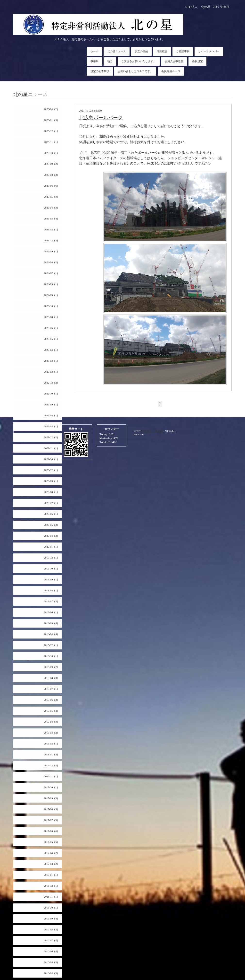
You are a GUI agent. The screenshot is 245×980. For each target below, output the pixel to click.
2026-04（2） (52, 109)
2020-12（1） (52, 470)
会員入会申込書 (174, 61)
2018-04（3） (52, 722)
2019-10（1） (52, 569)
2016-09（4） (52, 919)
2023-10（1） (52, 306)
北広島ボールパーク (101, 118)
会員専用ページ (171, 71)
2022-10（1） (52, 394)
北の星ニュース (117, 51)
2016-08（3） (52, 929)
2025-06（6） (52, 186)
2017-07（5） (52, 820)
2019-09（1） (52, 579)
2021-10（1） (52, 459)
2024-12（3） (52, 240)
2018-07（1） (52, 689)
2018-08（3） (52, 678)
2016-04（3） (52, 973)
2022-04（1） (52, 426)
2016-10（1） (52, 908)
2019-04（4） (52, 634)
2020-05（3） (52, 525)
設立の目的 (141, 51)
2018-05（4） (52, 711)
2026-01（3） (52, 120)
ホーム (94, 51)
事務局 (94, 61)
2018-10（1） (52, 656)
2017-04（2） (52, 853)
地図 (110, 61)
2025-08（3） (52, 175)
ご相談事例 (183, 51)
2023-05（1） (52, 339)
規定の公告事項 (100, 71)
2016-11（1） (52, 897)
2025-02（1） (52, 229)
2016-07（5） (52, 940)
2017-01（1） (52, 875)
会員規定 (197, 61)
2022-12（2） (52, 383)
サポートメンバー (209, 51)
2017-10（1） (52, 787)
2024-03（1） (52, 295)
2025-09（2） (52, 164)
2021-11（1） (52, 448)
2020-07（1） (52, 503)
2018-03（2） (52, 733)
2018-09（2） (52, 667)
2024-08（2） (52, 262)
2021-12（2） (52, 437)
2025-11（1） (52, 142)
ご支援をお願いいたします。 (139, 61)
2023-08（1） (52, 317)
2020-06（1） (52, 514)
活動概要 (162, 51)
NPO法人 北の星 (152, 431)
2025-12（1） (52, 131)
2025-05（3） (52, 197)
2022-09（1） (52, 404)
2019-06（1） (52, 612)
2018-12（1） (52, 645)
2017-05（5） (52, 842)
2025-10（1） (52, 153)
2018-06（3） (52, 700)
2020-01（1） (52, 547)
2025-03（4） (52, 219)
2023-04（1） (52, 350)
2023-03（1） (52, 361)
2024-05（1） (52, 284)
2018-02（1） (52, 744)
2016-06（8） (52, 951)
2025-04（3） (52, 208)
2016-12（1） (52, 886)
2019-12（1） (52, 558)
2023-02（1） (52, 372)
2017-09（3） (52, 798)
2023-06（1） (52, 328)
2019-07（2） (52, 601)
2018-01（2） (52, 754)
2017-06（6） (52, 831)
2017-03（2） (52, 864)
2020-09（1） (52, 481)
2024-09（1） (52, 251)
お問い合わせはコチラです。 (135, 71)
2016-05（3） (52, 962)
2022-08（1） (52, 415)
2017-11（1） (52, 776)
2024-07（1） (52, 273)
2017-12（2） (52, 765)
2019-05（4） (52, 623)
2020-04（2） (52, 536)
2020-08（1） (52, 492)
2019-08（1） (52, 590)
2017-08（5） (52, 809)
